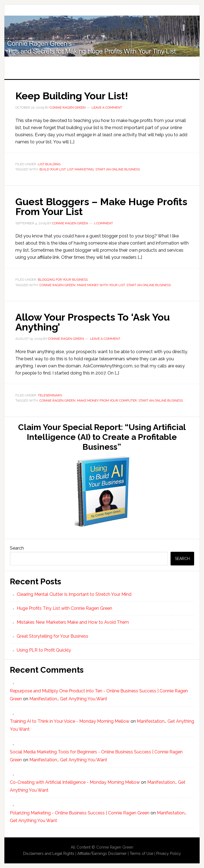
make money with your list (101, 285)
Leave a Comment (107, 108)
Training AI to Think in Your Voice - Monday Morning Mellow (70, 721)
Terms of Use (141, 854)
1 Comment (104, 223)
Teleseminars (50, 395)
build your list (53, 169)
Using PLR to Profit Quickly (44, 650)
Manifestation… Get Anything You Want (68, 699)
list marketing (80, 169)
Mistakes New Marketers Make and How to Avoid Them (73, 622)
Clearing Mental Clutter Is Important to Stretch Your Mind (74, 594)
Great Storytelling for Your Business (53, 636)
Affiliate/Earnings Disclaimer (102, 854)
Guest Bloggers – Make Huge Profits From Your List (101, 207)
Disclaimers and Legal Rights (49, 854)
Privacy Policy (169, 854)
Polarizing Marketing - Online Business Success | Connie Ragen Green (80, 813)
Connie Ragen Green (57, 285)
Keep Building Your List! (72, 96)
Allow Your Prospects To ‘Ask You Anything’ (93, 322)
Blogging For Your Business (63, 280)
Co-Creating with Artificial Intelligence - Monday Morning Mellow (75, 782)
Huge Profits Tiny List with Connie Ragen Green (102, 36)
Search (17, 548)
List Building (49, 164)
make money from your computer (107, 400)
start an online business (118, 169)
